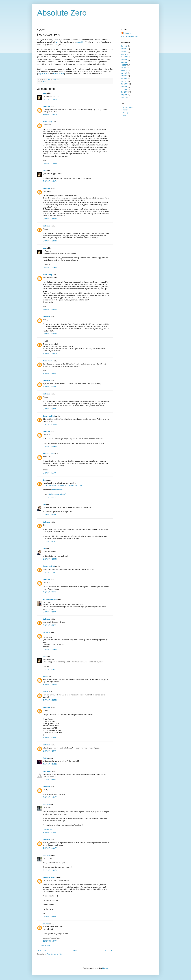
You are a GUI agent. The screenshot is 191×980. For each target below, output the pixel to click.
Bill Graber (47, 771)
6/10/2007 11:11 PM (50, 848)
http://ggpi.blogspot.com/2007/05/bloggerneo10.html (64, 485)
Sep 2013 (124, 54)
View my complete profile (130, 37)
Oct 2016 (124, 46)
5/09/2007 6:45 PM (50, 310)
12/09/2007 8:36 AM (50, 941)
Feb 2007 (124, 78)
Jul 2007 (124, 65)
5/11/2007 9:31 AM (50, 497)
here (57, 42)
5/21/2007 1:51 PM (50, 764)
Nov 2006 (124, 87)
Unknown (47, 106)
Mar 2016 (124, 49)
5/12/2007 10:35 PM (50, 572)
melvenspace (48, 830)
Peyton (46, 676)
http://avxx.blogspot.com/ (57, 494)
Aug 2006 (124, 95)
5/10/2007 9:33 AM (50, 409)
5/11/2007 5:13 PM (50, 559)
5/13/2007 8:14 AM (50, 612)
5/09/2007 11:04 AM (50, 99)
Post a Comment (46, 946)
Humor (125, 110)
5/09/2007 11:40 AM (50, 163)
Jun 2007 (124, 68)
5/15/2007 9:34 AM (50, 669)
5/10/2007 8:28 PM (50, 424)
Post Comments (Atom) (55, 954)
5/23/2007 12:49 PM (50, 797)
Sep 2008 (124, 57)
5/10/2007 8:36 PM (50, 446)
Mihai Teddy (48, 122)
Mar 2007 (124, 76)
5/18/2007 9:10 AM (50, 751)
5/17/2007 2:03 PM (50, 700)
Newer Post (42, 950)
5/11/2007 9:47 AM (50, 541)
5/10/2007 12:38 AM (50, 354)
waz (45, 93)
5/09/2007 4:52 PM (50, 267)
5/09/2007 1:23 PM (50, 241)
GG (44, 480)
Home (75, 950)
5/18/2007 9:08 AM (50, 738)
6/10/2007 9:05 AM (50, 833)
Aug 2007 (124, 62)
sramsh (46, 924)
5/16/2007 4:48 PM (50, 685)
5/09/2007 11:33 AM (50, 115)
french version (59, 74)
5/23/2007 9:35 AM (50, 780)
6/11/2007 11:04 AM (50, 870)
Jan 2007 (124, 81)
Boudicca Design (50, 877)
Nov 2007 (124, 60)
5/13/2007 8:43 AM (50, 625)
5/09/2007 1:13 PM (50, 219)
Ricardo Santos (49, 454)
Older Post (108, 950)
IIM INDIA (47, 632)
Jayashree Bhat (49, 416)
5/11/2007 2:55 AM (50, 473)
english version (44, 74)
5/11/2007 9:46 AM (50, 515)
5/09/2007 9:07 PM (50, 334)
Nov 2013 (124, 52)
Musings (126, 113)
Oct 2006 (124, 89)
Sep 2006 (124, 92)
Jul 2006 (124, 97)
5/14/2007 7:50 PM (50, 649)
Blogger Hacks (128, 107)
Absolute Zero (62, 13)
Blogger (105, 968)
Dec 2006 (124, 84)
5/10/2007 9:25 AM (50, 387)
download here (57, 490)
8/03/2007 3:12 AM (50, 917)
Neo (45, 82)
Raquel (46, 692)
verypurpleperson (50, 599)
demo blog (80, 42)
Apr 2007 (124, 73)
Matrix (45, 758)
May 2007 (124, 70)
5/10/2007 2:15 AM (50, 374)
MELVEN (46, 804)
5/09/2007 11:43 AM (50, 181)
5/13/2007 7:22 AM (50, 592)
